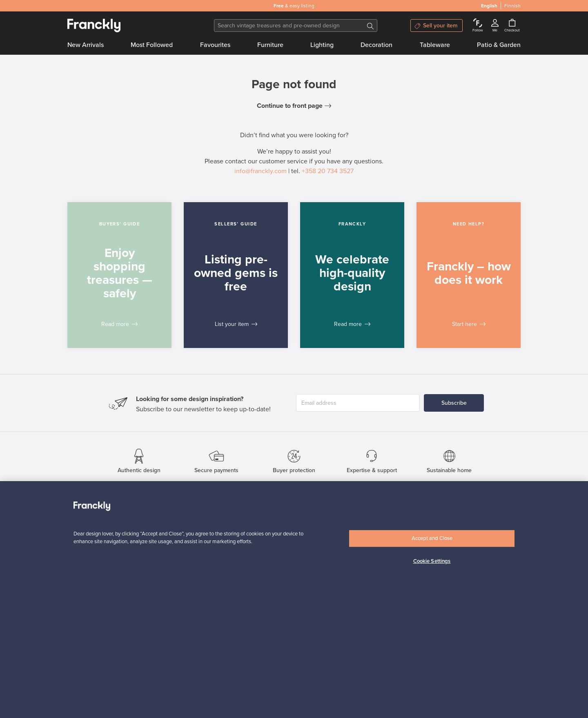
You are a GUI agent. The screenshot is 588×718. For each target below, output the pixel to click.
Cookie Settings (432, 561)
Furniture (270, 45)
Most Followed (152, 45)
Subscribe (454, 403)
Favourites (215, 45)
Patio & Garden (499, 45)
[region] (294, 600)
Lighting (322, 45)
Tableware (435, 45)
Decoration (376, 45)
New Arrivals (86, 45)
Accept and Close (432, 538)
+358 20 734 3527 (328, 171)
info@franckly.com (261, 171)
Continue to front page (290, 106)
